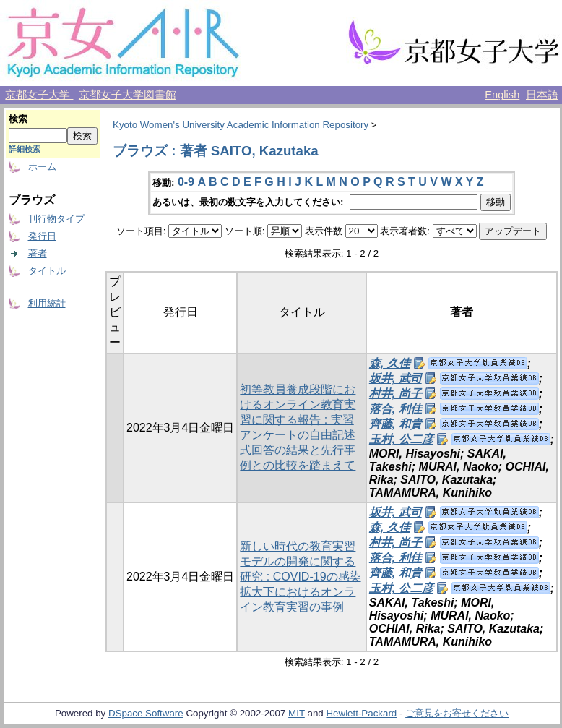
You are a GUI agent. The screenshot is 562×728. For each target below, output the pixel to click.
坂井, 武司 (395, 378)
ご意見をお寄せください (457, 713)
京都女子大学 (39, 95)
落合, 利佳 (395, 409)
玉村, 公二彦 (401, 439)
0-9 (186, 182)
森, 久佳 (390, 363)
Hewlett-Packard (361, 713)
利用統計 (47, 303)
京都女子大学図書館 (127, 95)
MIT (297, 713)
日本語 (542, 95)
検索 (18, 119)
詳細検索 (25, 149)
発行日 (42, 236)
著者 (38, 253)
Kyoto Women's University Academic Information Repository (241, 125)
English (502, 95)
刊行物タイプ (56, 219)
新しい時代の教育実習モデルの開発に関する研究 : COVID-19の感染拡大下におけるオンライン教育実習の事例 (300, 577)
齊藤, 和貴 (395, 424)
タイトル (47, 271)
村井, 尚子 (395, 394)
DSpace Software (146, 713)
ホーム (42, 167)
